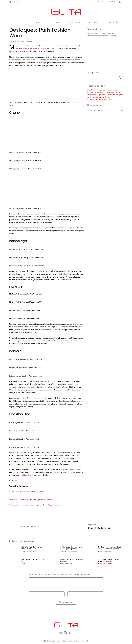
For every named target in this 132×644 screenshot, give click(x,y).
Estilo (19, 23)
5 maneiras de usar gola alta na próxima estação (27, 492)
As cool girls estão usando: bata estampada (110, 561)
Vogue (16, 481)
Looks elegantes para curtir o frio (99, 98)
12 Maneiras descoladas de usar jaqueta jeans (103, 93)
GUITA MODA (34, 527)
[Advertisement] (47, 85)
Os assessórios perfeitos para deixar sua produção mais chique (32, 500)
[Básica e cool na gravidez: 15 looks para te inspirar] (92, 550)
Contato (112, 2)
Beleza (57, 23)
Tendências (75, 23)
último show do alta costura (32, 476)
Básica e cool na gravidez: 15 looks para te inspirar (105, 95)
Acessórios (94, 23)
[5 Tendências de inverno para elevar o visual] (14, 550)
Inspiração (113, 23)
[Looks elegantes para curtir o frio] (14, 562)
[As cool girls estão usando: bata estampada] (92, 562)
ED (88, 641)
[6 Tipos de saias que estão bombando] (53, 562)
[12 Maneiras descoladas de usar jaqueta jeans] (53, 550)
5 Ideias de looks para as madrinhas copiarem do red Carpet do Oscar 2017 (36, 505)
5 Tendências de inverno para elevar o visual (102, 90)
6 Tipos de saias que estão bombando (100, 100)
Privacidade (101, 2)
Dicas (38, 23)
